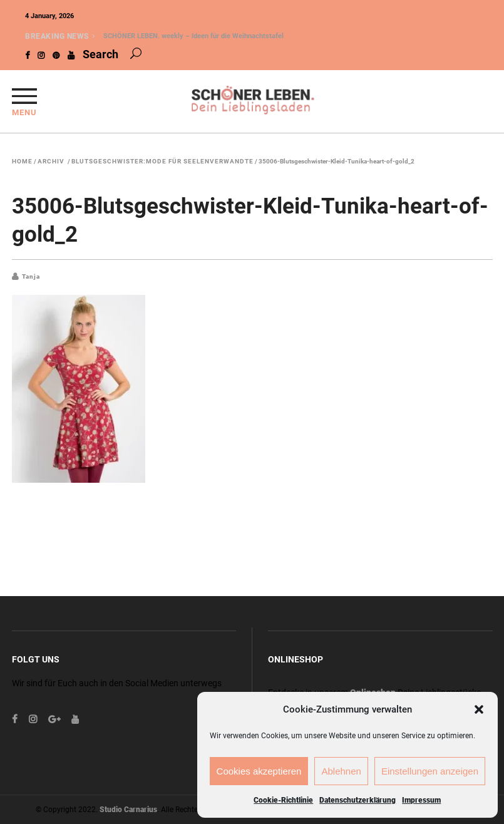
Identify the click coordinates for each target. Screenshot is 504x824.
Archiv (51, 162)
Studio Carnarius (128, 810)
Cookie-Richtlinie (283, 800)
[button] (479, 709)
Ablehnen (341, 771)
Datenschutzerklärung (357, 800)
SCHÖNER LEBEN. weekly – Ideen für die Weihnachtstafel (193, 36)
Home (22, 162)
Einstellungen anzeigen (430, 771)
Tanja (31, 276)
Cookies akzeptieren (259, 771)
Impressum (421, 800)
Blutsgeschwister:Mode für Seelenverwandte (162, 162)
